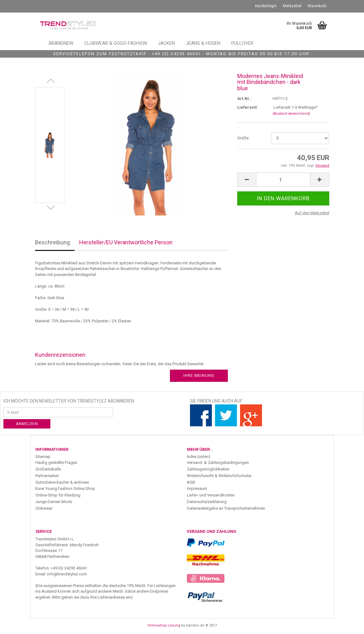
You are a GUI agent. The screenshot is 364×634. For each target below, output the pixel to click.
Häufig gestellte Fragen (56, 463)
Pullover (242, 43)
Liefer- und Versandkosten (211, 495)
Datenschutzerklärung (207, 502)
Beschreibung (52, 242)
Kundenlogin (266, 6)
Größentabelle (48, 469)
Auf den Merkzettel (312, 213)
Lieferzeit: (248, 107)
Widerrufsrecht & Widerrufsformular (219, 476)
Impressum (197, 488)
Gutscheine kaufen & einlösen (62, 482)
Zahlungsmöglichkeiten (208, 469)
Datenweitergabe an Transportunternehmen (226, 508)
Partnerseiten (47, 476)
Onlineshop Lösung (164, 625)
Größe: (243, 138)
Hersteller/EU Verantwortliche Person (126, 242)
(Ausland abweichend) (291, 114)
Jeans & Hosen (203, 43)
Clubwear (44, 508)
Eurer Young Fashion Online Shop (65, 488)
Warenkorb (317, 6)
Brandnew (61, 43)
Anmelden (27, 424)
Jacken (166, 43)
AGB (191, 482)
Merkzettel (292, 6)
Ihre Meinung (199, 375)
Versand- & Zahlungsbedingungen (218, 463)
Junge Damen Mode (54, 502)
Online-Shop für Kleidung (58, 495)
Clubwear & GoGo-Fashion (115, 43)
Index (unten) (199, 457)
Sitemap (43, 457)
